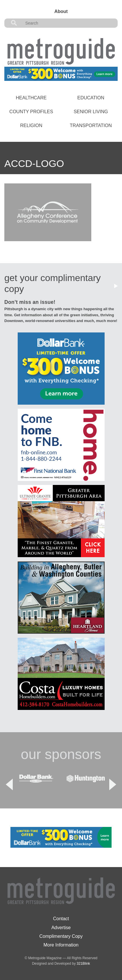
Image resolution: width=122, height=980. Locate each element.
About (61, 11)
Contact (61, 919)
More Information (61, 945)
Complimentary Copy (61, 936)
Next (113, 784)
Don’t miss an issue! (30, 302)
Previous (9, 784)
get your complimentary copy (53, 283)
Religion (31, 125)
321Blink (83, 964)
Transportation (91, 125)
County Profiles (31, 112)
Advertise (61, 928)
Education (91, 98)
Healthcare (31, 98)
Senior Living (91, 112)
